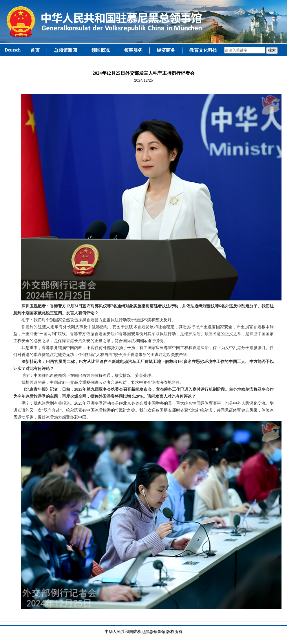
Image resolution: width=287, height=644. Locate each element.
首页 (35, 50)
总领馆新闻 (65, 50)
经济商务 (166, 50)
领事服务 (133, 50)
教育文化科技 (203, 50)
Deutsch (13, 50)
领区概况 (100, 50)
